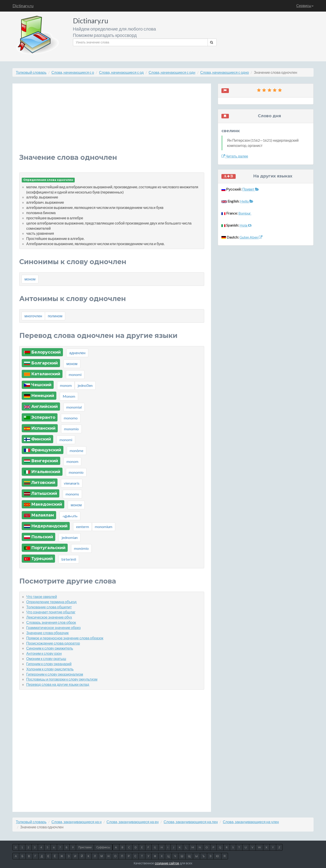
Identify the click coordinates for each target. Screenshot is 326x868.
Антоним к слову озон (44, 653)
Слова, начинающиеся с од (121, 72)
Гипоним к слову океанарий (49, 664)
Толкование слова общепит (49, 607)
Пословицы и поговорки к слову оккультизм (62, 679)
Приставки (85, 847)
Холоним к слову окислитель (50, 669)
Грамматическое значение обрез (53, 628)
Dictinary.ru (23, 6)
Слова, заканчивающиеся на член (251, 822)
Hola (246, 225)
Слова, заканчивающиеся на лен (191, 822)
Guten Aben (251, 237)
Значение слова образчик (47, 633)
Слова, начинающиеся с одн (172, 72)
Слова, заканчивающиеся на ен (133, 822)
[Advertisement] (112, 122)
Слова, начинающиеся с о (73, 72)
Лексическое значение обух (49, 617)
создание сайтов (167, 863)
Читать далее (235, 156)
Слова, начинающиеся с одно (225, 72)
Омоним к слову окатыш (46, 659)
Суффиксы (103, 847)
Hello (247, 201)
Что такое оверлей (42, 597)
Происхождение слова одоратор (53, 643)
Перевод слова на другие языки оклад (58, 684)
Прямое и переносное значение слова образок (65, 638)
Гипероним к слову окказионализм (55, 674)
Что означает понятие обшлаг (51, 612)
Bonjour (245, 213)
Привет (250, 189)
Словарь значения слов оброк (51, 622)
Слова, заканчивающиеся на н (76, 822)
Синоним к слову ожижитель (50, 648)
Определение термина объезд (51, 602)
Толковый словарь (31, 72)
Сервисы (305, 6)
